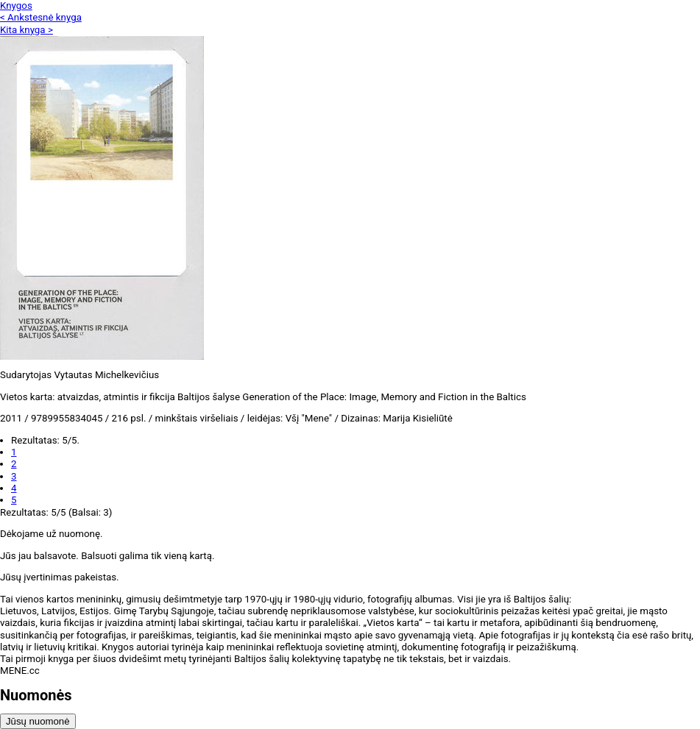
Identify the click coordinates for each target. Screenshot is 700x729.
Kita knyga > (26, 30)
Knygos (16, 6)
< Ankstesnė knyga (41, 17)
